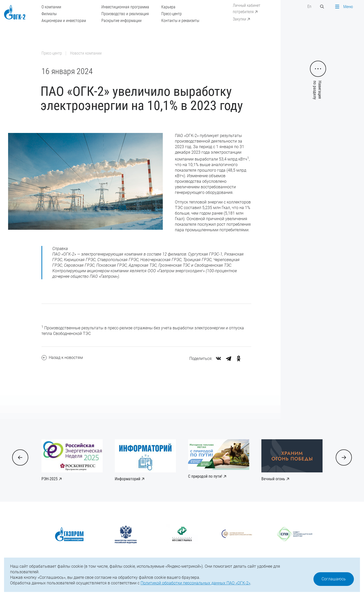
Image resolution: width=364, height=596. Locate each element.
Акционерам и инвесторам (64, 21)
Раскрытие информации (121, 21)
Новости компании (86, 53)
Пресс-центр (172, 14)
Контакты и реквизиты (180, 21)
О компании (51, 7)
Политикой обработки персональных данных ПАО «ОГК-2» (195, 583)
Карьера (168, 7)
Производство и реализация (125, 14)
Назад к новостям (62, 358)
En (309, 6)
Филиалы (49, 14)
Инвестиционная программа (125, 7)
